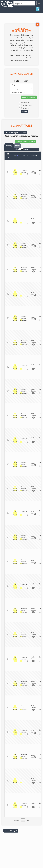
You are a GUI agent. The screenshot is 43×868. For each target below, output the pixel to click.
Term (26, 81)
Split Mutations (24, 102)
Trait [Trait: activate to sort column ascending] (24, 156)
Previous (16, 820)
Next (28, 820)
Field (17, 81)
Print (23, 133)
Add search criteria (29, 97)
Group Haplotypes (25, 105)
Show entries (22, 149)
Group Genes (24, 108)
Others (17, 146)
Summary (9, 146)
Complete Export (12, 133)
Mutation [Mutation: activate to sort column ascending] (33, 156)
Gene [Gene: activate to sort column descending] (15, 156)
